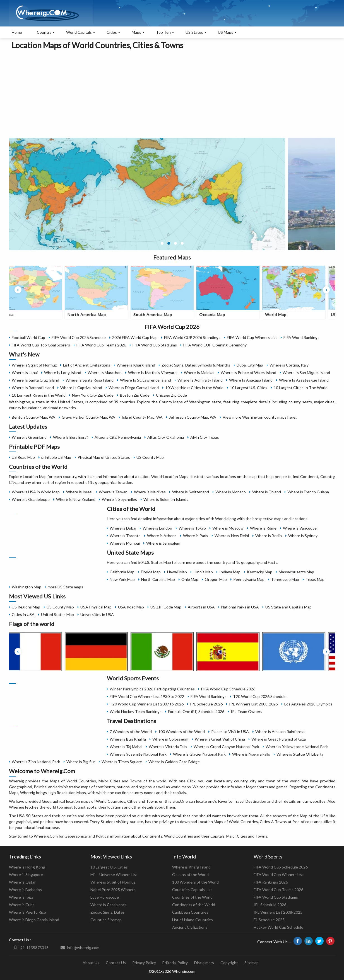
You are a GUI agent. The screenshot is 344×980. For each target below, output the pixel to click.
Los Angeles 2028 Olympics (308, 704)
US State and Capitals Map (288, 607)
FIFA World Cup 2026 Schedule (79, 337)
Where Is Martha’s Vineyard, (153, 373)
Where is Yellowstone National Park (297, 747)
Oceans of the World (190, 875)
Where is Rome (263, 528)
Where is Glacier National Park (199, 754)
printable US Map (56, 457)
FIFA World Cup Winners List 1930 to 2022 (147, 696)
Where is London (157, 528)
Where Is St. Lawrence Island (145, 380)
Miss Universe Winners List (114, 875)
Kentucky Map (260, 572)
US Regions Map (26, 607)
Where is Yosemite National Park (138, 754)
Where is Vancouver (300, 528)
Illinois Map (203, 572)
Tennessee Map (285, 579)
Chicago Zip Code (171, 395)
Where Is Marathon (105, 373)
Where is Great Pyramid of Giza (279, 739)
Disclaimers (204, 963)
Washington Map (27, 587)
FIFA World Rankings (301, 337)
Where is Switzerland (191, 492)
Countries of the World (192, 897)
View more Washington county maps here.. (260, 417)
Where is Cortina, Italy (289, 365)
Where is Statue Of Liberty (300, 754)
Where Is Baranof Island (33, 388)
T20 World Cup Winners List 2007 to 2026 (147, 704)
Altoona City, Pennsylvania (118, 437)
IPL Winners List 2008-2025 (253, 704)
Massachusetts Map (296, 572)
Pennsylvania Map (249, 579)
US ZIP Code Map (166, 607)
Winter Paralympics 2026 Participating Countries (152, 689)
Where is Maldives (150, 492)
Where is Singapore (26, 875)
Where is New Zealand (76, 499)
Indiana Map (230, 572)
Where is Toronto (125, 536)
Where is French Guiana (308, 492)
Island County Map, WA (142, 417)
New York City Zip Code (93, 395)
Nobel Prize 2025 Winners (113, 890)
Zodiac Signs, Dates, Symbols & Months (196, 365)
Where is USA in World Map (36, 492)
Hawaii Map (177, 572)
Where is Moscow (228, 528)
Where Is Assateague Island (304, 380)
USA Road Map (131, 607)
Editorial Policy (175, 963)
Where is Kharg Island (136, 365)
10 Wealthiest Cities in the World (194, 388)
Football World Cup (28, 337)
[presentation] (18, 290)
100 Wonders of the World (181, 732)
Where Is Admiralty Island (200, 380)
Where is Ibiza (21, 897)
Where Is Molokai (199, 373)
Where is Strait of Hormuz (34, 365)
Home (17, 32)
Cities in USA (23, 614)
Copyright (229, 963)
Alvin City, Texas (205, 437)
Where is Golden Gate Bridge (174, 762)
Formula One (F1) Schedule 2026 (196, 711)
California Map (122, 572)
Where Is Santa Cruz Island (35, 380)
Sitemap (252, 963)
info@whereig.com (80, 948)
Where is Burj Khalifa (128, 739)
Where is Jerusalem (163, 543)
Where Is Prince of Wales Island (248, 373)
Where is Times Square (122, 762)
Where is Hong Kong (27, 867)
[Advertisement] (172, 93)
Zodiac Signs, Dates (108, 912)
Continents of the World (194, 905)
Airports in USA (201, 607)
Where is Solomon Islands (166, 499)
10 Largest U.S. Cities (249, 388)
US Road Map (23, 457)
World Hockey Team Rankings (136, 711)
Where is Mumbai (125, 543)
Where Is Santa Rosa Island (90, 380)
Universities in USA (97, 614)
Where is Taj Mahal (126, 747)
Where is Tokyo (192, 528)
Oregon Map (216, 579)
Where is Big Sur (81, 762)
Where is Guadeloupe (31, 499)
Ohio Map (190, 579)
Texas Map (315, 579)
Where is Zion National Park (36, 762)
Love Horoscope (105, 897)
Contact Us (116, 963)
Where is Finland (267, 492)
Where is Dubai (123, 528)
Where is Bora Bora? (71, 437)
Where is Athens (162, 536)
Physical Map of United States (104, 457)
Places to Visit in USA (230, 732)
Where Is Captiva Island (81, 388)
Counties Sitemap (106, 920)
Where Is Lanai (25, 373)
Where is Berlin (269, 536)
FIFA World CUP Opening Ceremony (215, 345)
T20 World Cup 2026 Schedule (260, 696)
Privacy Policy (144, 963)
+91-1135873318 (32, 947)
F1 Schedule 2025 (269, 920)
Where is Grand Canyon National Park (226, 747)
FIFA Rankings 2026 (271, 882)
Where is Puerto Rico (27, 912)
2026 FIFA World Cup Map (135, 337)
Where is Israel (79, 492)
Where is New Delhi (232, 536)
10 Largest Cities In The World (301, 388)
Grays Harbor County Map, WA (88, 417)
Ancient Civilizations (190, 927)
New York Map (122, 579)
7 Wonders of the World (131, 732)
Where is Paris (196, 536)
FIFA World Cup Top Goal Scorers (41, 345)
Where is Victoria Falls (168, 747)
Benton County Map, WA (33, 417)
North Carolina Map (158, 579)
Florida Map (151, 572)
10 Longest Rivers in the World (39, 395)
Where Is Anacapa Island (251, 380)
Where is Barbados (25, 890)
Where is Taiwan (113, 492)
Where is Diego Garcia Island (134, 388)
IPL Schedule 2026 (206, 704)
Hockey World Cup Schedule (278, 927)
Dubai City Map (250, 365)
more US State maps (65, 587)
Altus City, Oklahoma (166, 437)
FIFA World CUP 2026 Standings (192, 337)
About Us (91, 963)
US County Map (150, 457)
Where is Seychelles (119, 499)
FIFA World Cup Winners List (252, 337)
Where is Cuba (22, 905)
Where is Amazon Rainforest (280, 732)
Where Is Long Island (63, 373)
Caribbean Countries (190, 912)
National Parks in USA (240, 607)
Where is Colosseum (170, 739)
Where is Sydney (303, 536)
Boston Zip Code (135, 395)
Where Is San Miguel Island (306, 373)
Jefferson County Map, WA (193, 417)
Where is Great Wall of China (220, 739)
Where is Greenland (29, 437)
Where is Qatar (22, 882)
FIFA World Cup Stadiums (155, 345)
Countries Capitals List (192, 890)
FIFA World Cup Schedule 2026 (228, 689)
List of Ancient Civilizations (87, 365)
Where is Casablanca (109, 905)
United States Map (57, 614)
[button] (162, 243)
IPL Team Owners (246, 711)
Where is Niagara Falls (251, 754)
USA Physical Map (96, 607)
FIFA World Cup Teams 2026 (101, 345)
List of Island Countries (193, 920)
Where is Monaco (231, 492)
